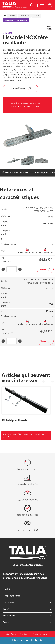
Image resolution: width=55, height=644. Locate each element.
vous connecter (33, 107)
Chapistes (12, 16)
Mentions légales (10, 634)
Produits (27, 589)
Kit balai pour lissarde (15, 421)
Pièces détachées (27, 596)
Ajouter (45, 269)
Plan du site (24, 634)
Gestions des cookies (40, 634)
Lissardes (36, 16)
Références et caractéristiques (15, 173)
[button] (50, 161)
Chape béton (24, 16)
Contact (27, 622)
